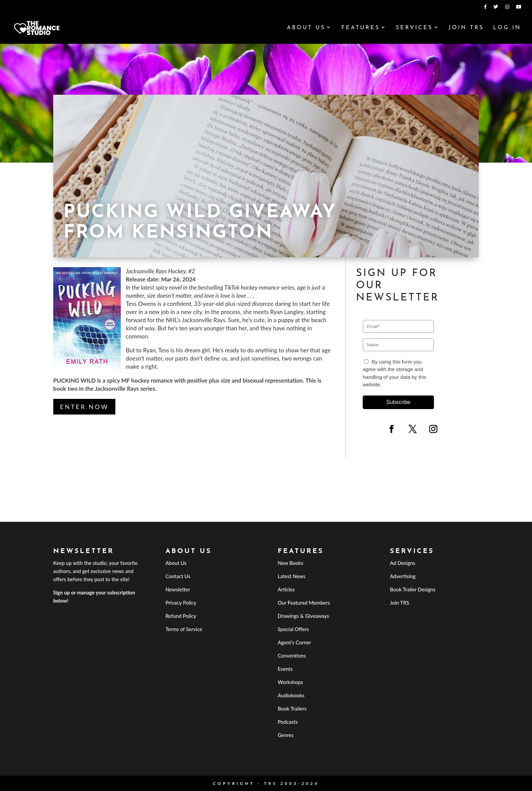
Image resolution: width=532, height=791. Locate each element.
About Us (306, 28)
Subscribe (398, 402)
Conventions (292, 656)
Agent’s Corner (294, 642)
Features (360, 28)
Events (285, 669)
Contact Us (178, 576)
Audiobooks (291, 695)
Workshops (290, 682)
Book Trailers (292, 709)
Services (414, 28)
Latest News (291, 576)
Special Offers (293, 629)
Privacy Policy (181, 603)
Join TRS (466, 28)
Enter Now (84, 407)
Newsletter (178, 589)
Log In (507, 28)
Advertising (403, 576)
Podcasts (288, 722)
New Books (290, 563)
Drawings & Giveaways (303, 616)
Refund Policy (181, 616)
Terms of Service (184, 629)
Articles (286, 589)
